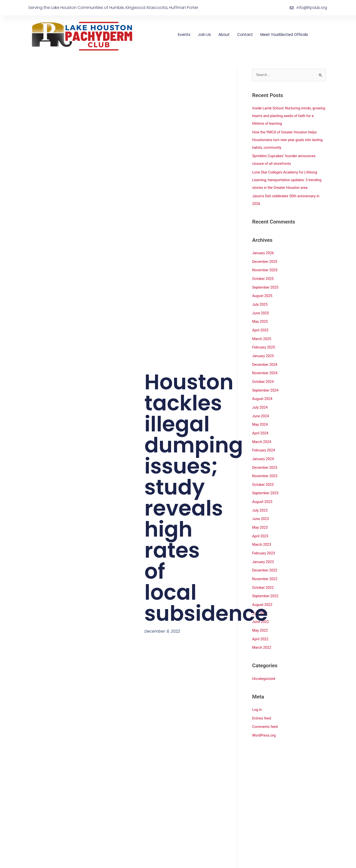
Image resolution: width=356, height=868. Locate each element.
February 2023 (264, 543)
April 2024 (261, 426)
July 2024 (260, 401)
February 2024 (264, 443)
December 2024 (265, 359)
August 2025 (263, 292)
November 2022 (265, 568)
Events (185, 35)
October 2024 (263, 376)
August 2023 (263, 493)
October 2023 (263, 476)
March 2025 (262, 334)
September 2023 (266, 484)
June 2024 (261, 409)
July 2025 (260, 300)
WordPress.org (264, 721)
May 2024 (260, 417)
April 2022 (261, 626)
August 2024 (263, 392)
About (225, 35)
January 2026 (263, 250)
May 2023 (260, 518)
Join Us (205, 35)
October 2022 (263, 576)
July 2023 (260, 501)
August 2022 (263, 593)
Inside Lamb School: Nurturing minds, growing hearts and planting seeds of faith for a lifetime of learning (287, 116)
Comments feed (265, 713)
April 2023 (261, 526)
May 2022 (260, 618)
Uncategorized (264, 665)
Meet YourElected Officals (288, 35)
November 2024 (265, 367)
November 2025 (265, 267)
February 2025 (264, 342)
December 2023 (265, 459)
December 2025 (265, 259)
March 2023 (262, 534)
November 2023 (265, 468)
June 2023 (261, 509)
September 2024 (266, 384)
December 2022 (265, 559)
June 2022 (261, 610)
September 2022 (266, 584)
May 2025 (260, 317)
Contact (247, 35)
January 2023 (263, 551)
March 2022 (262, 635)
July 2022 (260, 601)
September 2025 (266, 284)
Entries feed (262, 705)
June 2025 (261, 309)
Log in (257, 696)
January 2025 (263, 350)
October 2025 (263, 275)
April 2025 (261, 325)
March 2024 (262, 434)
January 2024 (263, 451)
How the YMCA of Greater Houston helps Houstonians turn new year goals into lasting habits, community (289, 139)
